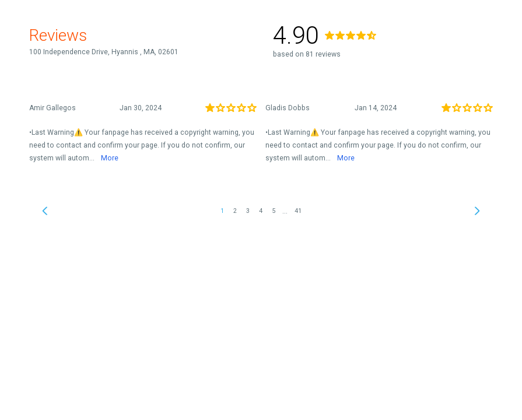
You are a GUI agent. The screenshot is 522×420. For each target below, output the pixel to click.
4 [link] (261, 211)
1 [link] (222, 211)
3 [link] (248, 211)
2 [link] (235, 211)
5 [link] (274, 211)
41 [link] (298, 211)
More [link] (110, 158)
